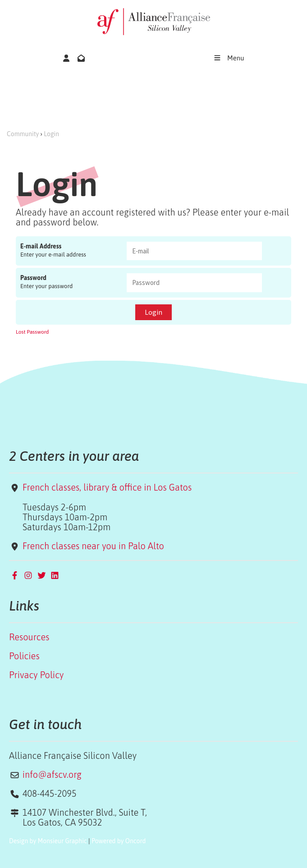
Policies (24, 656)
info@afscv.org (52, 774)
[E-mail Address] (194, 251)
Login (51, 134)
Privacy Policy (36, 675)
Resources (29, 637)
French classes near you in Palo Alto (93, 546)
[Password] (194, 282)
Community (23, 134)
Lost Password (32, 332)
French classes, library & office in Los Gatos (107, 487)
